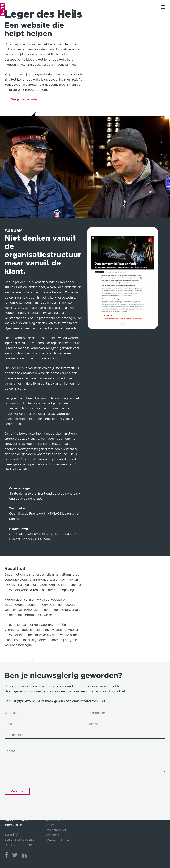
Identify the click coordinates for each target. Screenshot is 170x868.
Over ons (52, 820)
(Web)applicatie (57, 840)
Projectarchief (56, 830)
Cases (50, 825)
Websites (53, 835)
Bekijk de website (24, 99)
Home (2, 9)
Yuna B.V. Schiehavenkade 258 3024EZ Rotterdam (20, 840)
